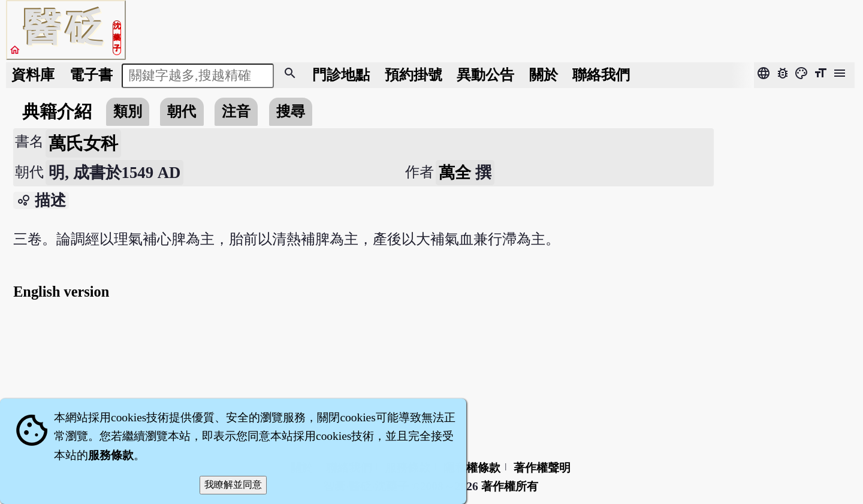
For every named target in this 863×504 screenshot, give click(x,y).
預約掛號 (414, 75)
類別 (128, 111)
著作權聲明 (542, 468)
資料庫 (33, 75)
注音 (236, 111)
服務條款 (111, 455)
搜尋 (291, 111)
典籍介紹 (57, 111)
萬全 (455, 173)
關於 (544, 75)
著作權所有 (510, 486)
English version (61, 292)
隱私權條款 (472, 468)
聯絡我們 (601, 75)
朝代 (182, 111)
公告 (485, 75)
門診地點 (341, 75)
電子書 (91, 75)
